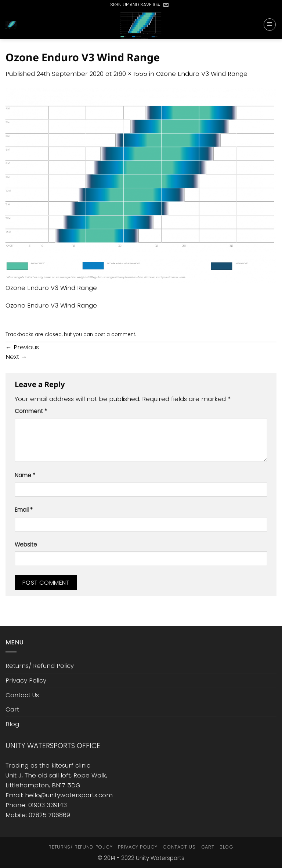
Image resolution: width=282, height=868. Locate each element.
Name (25, 475)
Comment (31, 411)
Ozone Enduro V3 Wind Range (202, 74)
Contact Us (22, 695)
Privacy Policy (26, 680)
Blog (12, 724)
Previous (22, 347)
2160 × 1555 (130, 74)
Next (16, 357)
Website (26, 545)
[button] (166, 5)
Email (24, 510)
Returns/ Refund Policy (40, 666)
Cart (12, 709)
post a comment (115, 334)
